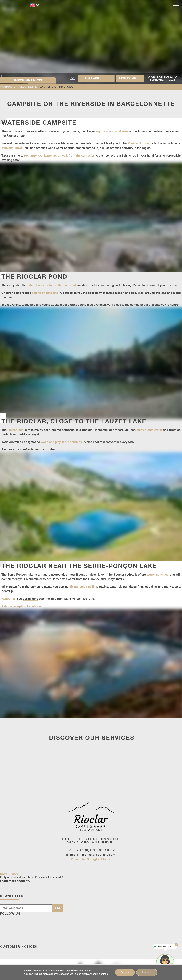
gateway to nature (167, 305)
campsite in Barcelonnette (25, 131)
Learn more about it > (15, 881)
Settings (147, 972)
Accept (125, 972)
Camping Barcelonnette (18, 87)
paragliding (30, 599)
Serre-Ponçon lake (21, 575)
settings (103, 974)
